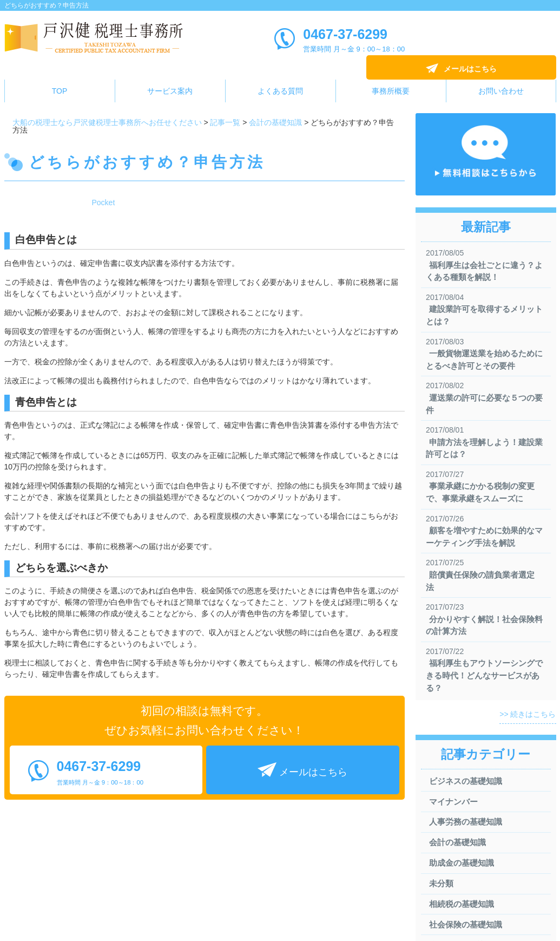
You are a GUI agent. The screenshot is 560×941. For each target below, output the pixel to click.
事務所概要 (391, 76)
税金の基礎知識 (454, 921)
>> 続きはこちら (528, 689)
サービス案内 (170, 76)
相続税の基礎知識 (458, 880)
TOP (60, 76)
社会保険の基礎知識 (462, 901)
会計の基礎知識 (454, 818)
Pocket (104, 187)
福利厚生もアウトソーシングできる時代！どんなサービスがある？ (483, 651)
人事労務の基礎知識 (462, 798)
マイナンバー (450, 777)
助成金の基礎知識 (458, 839)
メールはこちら (497, 40)
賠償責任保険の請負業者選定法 (483, 562)
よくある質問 (280, 76)
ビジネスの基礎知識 (462, 756)
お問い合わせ (501, 76)
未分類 (438, 860)
